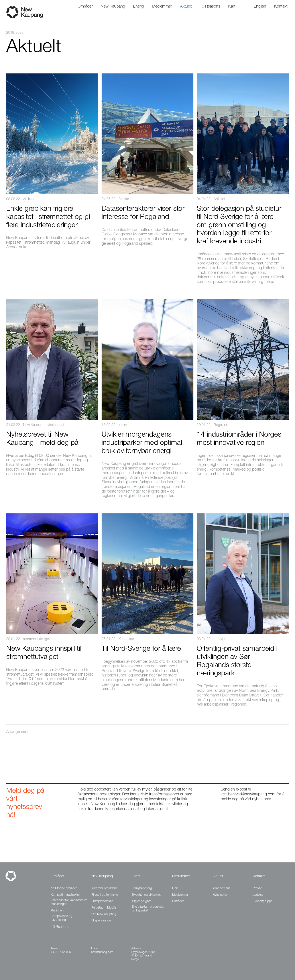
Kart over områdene (104, 889)
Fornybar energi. (143, 889)
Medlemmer (181, 877)
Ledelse (258, 895)
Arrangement (221, 889)
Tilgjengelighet (142, 901)
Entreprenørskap (102, 901)
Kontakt (259, 877)
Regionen (57, 911)
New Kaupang (102, 877)
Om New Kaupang (104, 914)
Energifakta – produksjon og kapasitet (148, 909)
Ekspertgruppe (101, 921)
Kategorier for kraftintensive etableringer (69, 902)
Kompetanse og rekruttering (62, 918)
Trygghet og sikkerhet (146, 895)
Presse (257, 889)
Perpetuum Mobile (104, 908)
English (260, 7)
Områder (57, 877)
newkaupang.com (102, 952)
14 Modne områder (64, 889)
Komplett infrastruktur (65, 895)
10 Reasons (60, 927)
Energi (137, 877)
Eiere (175, 889)
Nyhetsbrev (220, 895)
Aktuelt (218, 877)
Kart (232, 7)
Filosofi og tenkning (105, 895)
